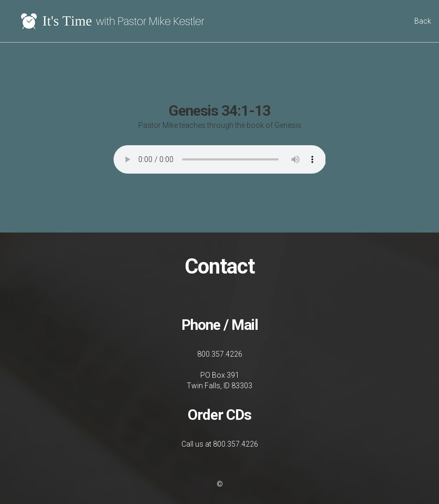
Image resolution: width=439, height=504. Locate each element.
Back (423, 21)
